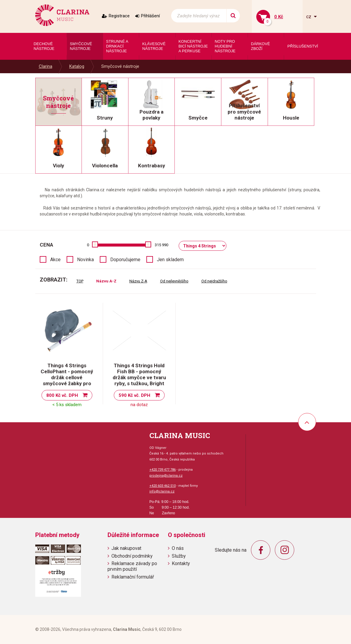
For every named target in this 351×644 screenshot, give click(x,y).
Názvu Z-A (138, 281)
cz (309, 17)
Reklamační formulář (133, 577)
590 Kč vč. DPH (134, 395)
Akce (55, 260)
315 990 (161, 245)
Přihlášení (150, 16)
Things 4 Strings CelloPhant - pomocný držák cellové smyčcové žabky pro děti (67, 377)
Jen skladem (170, 260)
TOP (80, 281)
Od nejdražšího (214, 281)
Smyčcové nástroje (120, 66)
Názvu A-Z (106, 281)
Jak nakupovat (126, 548)
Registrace (119, 16)
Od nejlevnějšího (174, 281)
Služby (179, 556)
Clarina (46, 66)
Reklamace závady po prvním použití (132, 566)
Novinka (85, 260)
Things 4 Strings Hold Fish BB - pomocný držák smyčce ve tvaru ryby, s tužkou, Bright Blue (139, 377)
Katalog (77, 66)
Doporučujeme (125, 260)
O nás (178, 548)
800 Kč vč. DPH (62, 395)
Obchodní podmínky (132, 556)
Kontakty (181, 563)
